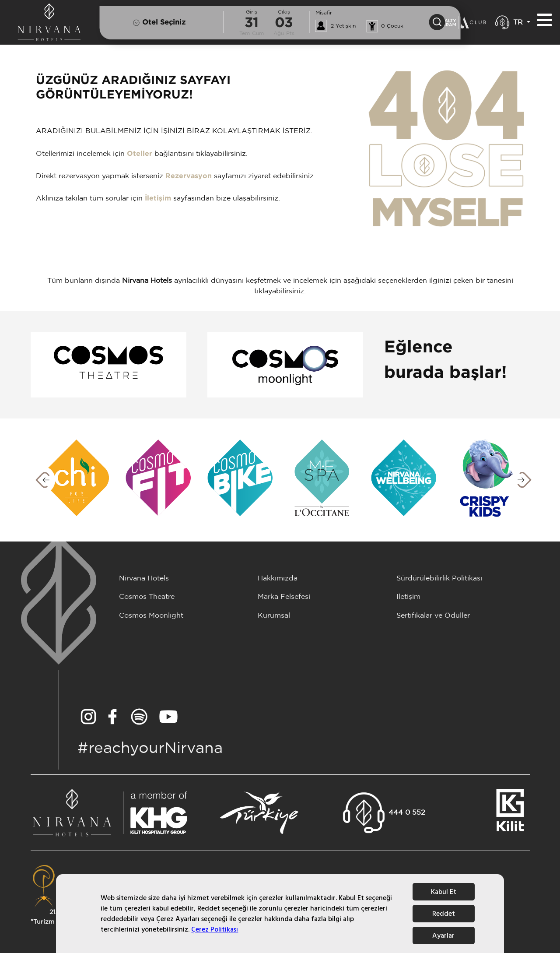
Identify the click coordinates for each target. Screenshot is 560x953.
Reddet (444, 914)
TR (519, 23)
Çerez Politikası (215, 929)
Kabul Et (444, 892)
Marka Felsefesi (284, 597)
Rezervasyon (189, 176)
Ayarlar (443, 935)
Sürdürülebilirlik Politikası (439, 578)
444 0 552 (407, 813)
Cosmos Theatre (147, 597)
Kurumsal (274, 616)
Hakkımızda (278, 578)
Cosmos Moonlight (151, 616)
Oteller (140, 154)
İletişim (158, 199)
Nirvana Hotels (144, 578)
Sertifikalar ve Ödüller (433, 616)
